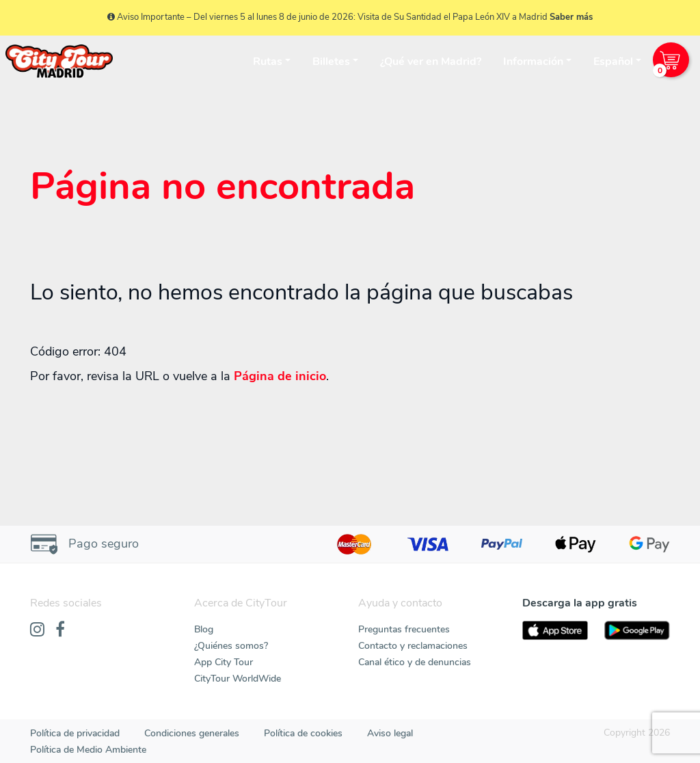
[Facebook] (60, 630)
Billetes (331, 62)
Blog (204, 629)
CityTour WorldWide (238, 679)
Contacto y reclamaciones (413, 646)
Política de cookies (303, 733)
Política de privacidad (75, 733)
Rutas (268, 62)
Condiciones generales (192, 733)
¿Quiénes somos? (231, 646)
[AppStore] (555, 631)
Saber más (571, 17)
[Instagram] (37, 630)
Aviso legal (390, 733)
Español (613, 62)
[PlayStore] (637, 631)
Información (533, 62)
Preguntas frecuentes (404, 629)
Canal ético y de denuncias (415, 662)
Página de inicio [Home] (280, 376)
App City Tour (224, 662)
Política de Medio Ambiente (88, 750)
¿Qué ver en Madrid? (431, 62)
